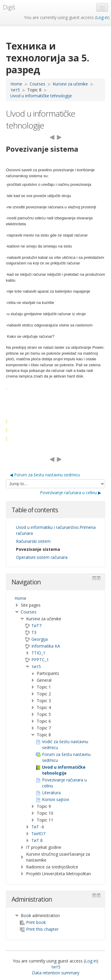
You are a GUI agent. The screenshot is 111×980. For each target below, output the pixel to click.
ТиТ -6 (38, 827)
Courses (29, 612)
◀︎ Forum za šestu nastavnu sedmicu (45, 475)
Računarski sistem (33, 541)
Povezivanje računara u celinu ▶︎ (71, 493)
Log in (102, 17)
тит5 (36, 666)
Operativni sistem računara (42, 557)
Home (20, 598)
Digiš (9, 7)
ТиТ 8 (37, 840)
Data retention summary (56, 973)
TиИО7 (38, 834)
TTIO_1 (38, 653)
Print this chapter (39, 929)
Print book (33, 922)
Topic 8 (34, 90)
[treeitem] (55, 598)
